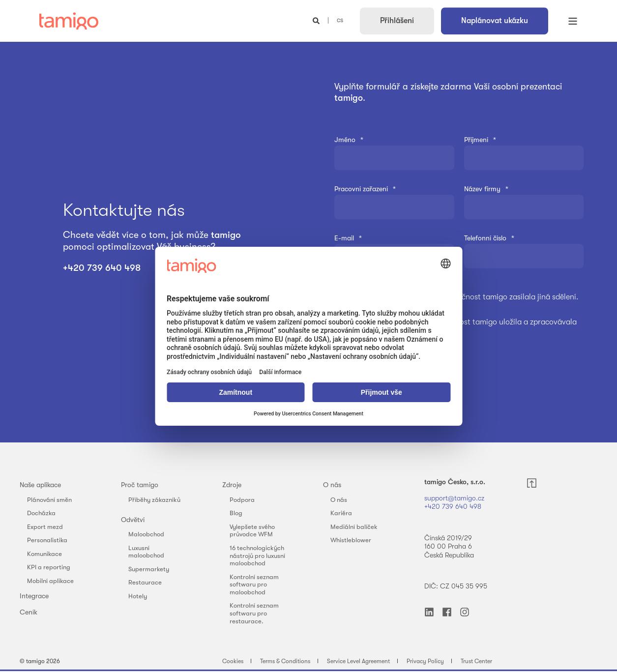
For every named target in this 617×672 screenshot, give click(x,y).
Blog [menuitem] (236, 513)
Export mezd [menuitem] (45, 527)
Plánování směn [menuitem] (49, 500)
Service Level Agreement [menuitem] (358, 661)
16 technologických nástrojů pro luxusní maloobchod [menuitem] (257, 555)
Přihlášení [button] (397, 21)
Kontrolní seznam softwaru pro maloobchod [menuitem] (254, 584)
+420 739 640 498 (103, 268)
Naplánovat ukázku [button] (495, 21)
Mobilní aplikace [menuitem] (50, 581)
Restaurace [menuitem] (145, 582)
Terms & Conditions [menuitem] (285, 661)
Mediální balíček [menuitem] (354, 527)
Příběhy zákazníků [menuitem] (154, 500)
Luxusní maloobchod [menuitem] (146, 552)
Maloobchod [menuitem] (146, 534)
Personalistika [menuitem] (47, 540)
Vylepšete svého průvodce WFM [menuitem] (252, 531)
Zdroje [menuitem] (232, 485)
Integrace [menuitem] (34, 596)
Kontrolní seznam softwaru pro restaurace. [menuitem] (254, 613)
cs (340, 20)
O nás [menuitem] (332, 485)
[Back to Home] (69, 21)
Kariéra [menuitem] (341, 513)
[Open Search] (317, 20)
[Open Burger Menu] (573, 21)
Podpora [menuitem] (242, 500)
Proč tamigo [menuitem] (140, 485)
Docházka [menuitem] (41, 513)
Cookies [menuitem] (233, 661)
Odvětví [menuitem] (133, 520)
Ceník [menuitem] (29, 612)
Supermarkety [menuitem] (149, 569)
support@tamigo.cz (455, 498)
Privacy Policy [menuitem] (425, 661)
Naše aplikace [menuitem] (40, 485)
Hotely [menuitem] (138, 596)
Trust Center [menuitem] (476, 661)
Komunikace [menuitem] (44, 554)
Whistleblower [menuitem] (351, 540)
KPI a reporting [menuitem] (49, 567)
